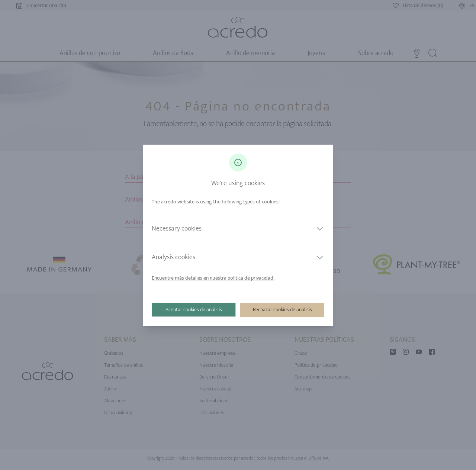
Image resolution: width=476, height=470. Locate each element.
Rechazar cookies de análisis (282, 310)
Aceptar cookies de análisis (194, 310)
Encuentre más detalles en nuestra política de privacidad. (213, 278)
